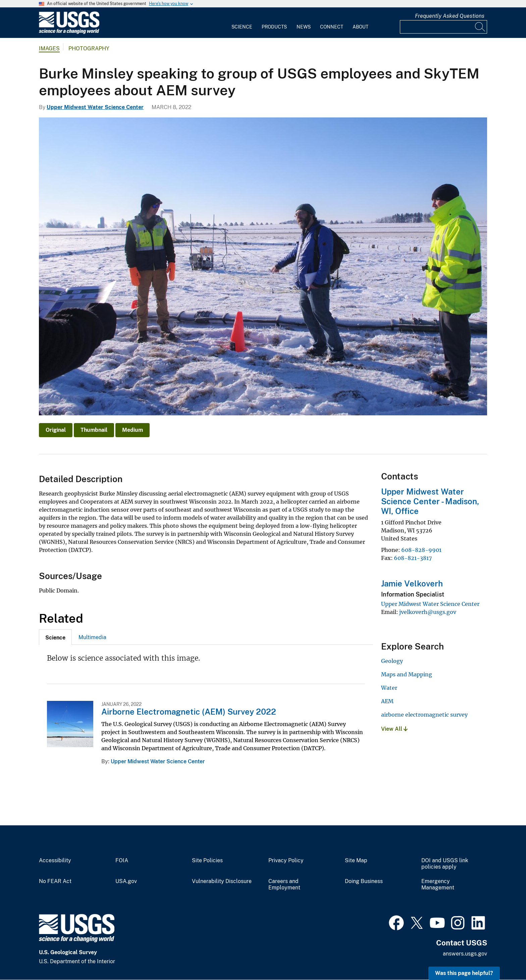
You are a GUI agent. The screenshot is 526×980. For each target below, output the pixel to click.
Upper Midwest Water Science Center (95, 107)
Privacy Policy (286, 861)
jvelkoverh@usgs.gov (428, 612)
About (360, 27)
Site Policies (207, 861)
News (304, 27)
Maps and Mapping (407, 674)
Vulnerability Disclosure (222, 881)
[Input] (443, 27)
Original (56, 430)
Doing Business (364, 881)
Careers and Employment (284, 885)
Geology (392, 661)
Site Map (356, 861)
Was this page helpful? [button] (464, 973)
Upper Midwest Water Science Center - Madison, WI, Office (430, 501)
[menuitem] (242, 23)
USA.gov (126, 881)
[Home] (69, 32)
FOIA (122, 861)
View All (394, 729)
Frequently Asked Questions (450, 16)
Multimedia (92, 637)
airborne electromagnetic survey (424, 715)
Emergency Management (438, 885)
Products (274, 27)
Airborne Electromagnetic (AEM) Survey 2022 (189, 712)
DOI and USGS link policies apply (445, 864)
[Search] (480, 27)
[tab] (55, 637)
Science (242, 27)
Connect (332, 27)
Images (49, 48)
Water (389, 688)
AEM (387, 701)
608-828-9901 (421, 550)
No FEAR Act (55, 881)
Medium (133, 430)
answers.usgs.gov (465, 954)
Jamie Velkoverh (412, 583)
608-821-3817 (413, 558)
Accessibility (55, 861)
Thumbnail (94, 430)
